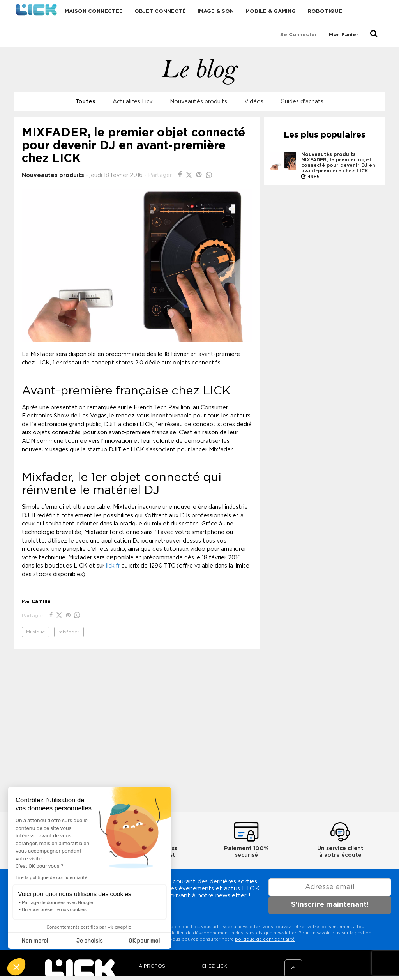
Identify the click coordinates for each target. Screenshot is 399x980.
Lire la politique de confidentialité (51, 877)
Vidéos (254, 102)
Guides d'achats (302, 102)
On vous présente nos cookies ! (55, 909)
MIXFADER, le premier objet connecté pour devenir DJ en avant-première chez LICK (338, 165)
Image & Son (216, 11)
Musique (36, 632)
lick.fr (112, 566)
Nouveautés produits (199, 102)
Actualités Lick (133, 102)
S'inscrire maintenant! (330, 905)
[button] (16, 967)
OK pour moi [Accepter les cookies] (144, 941)
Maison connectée (94, 11)
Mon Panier (344, 35)
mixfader (69, 632)
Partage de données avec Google (57, 902)
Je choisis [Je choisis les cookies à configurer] (90, 941)
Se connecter (299, 35)
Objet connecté (160, 11)
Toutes (85, 102)
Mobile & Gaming (271, 11)
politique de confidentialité (265, 939)
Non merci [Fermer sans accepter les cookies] (35, 941)
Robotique (325, 11)
